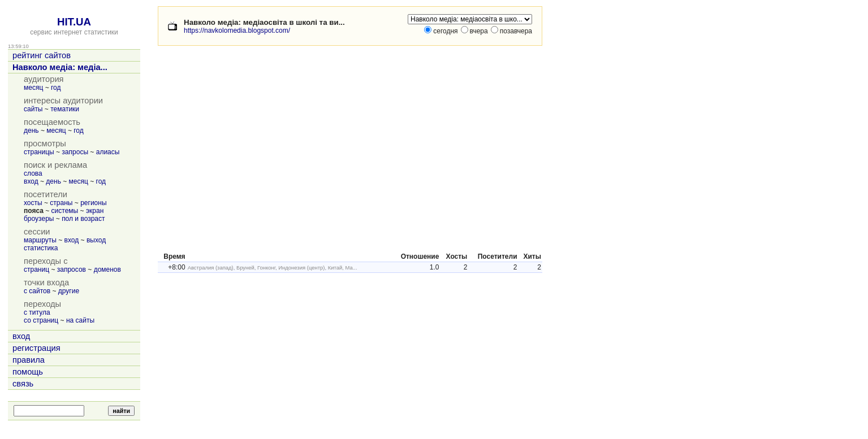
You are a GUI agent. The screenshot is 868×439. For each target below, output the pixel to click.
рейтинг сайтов (42, 55)
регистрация (36, 348)
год (56, 88)
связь (23, 384)
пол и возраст (83, 219)
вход (31, 181)
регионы (93, 203)
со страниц (41, 320)
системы (65, 211)
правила (29, 360)
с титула (37, 312)
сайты (33, 109)
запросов (72, 270)
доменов (107, 270)
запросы (75, 152)
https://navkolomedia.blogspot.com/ (237, 31)
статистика (41, 248)
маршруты (40, 240)
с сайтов (37, 291)
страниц (36, 270)
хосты (33, 203)
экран (95, 211)
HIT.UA (74, 22)
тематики (65, 109)
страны (61, 203)
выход (96, 240)
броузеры (39, 219)
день (31, 131)
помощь (28, 372)
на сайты (80, 320)
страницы (39, 152)
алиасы (108, 152)
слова (33, 173)
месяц (33, 88)
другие (69, 291)
